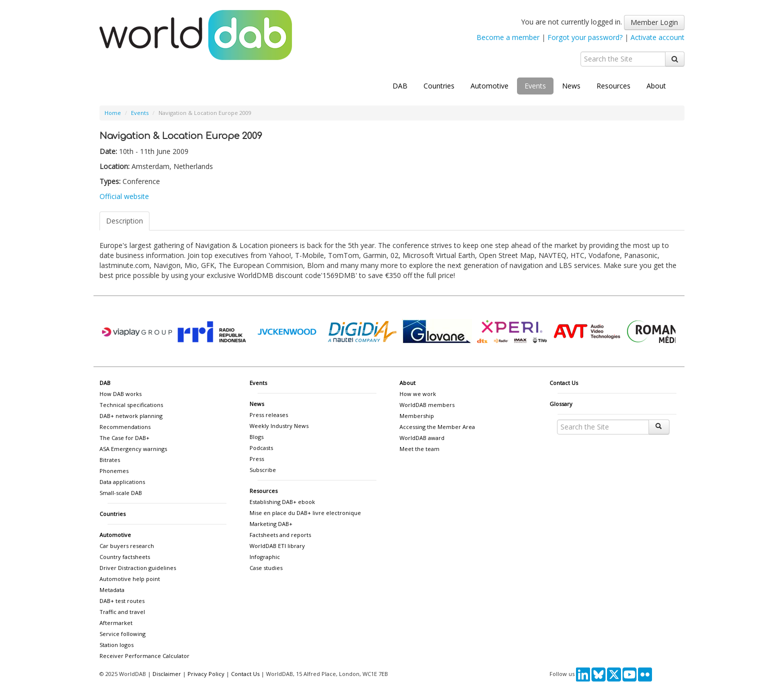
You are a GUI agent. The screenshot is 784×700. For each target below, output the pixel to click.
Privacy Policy (206, 674)
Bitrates (110, 460)
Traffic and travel (122, 612)
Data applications (122, 482)
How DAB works (120, 394)
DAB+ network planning (131, 416)
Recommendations (125, 427)
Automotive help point (130, 579)
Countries (439, 86)
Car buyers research (127, 546)
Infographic (265, 557)
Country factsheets (125, 557)
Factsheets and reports (280, 535)
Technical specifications (131, 405)
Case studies (266, 568)
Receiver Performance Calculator (144, 656)
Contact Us (564, 383)
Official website (124, 196)
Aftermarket (116, 623)
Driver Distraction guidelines (138, 568)
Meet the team (419, 449)
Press (257, 459)
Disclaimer (167, 674)
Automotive (489, 86)
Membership (417, 416)
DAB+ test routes (122, 601)
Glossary (561, 404)
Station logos (116, 645)
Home (113, 113)
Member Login (654, 22)
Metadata (112, 590)
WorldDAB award (422, 438)
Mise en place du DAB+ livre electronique (305, 513)
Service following (122, 634)
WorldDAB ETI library (277, 546)
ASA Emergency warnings (133, 449)
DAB (400, 86)
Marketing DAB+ (271, 524)
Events (535, 86)
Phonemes (114, 471)
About (656, 86)
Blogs (256, 437)
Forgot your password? (585, 37)
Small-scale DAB (121, 493)
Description (124, 221)
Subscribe (263, 470)
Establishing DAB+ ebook (282, 502)
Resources (613, 86)
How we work (418, 394)
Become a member (508, 37)
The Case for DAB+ (124, 438)
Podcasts (261, 448)
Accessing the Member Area (437, 427)
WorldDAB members (427, 405)
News (571, 86)
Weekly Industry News (279, 426)
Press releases (269, 415)
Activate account (657, 37)
